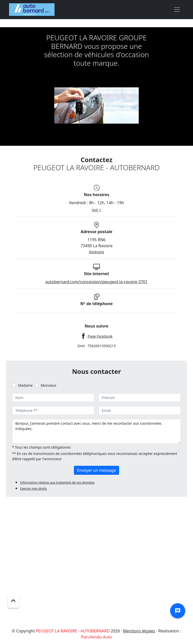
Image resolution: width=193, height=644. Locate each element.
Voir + (96, 210)
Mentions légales (139, 631)
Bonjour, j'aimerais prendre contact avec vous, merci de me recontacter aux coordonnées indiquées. (96, 431)
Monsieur (49, 385)
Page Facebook (100, 336)
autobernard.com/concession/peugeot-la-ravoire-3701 (96, 282)
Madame (25, 385)
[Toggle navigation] (177, 10)
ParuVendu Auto (97, 637)
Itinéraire (96, 252)
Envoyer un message (96, 470)
